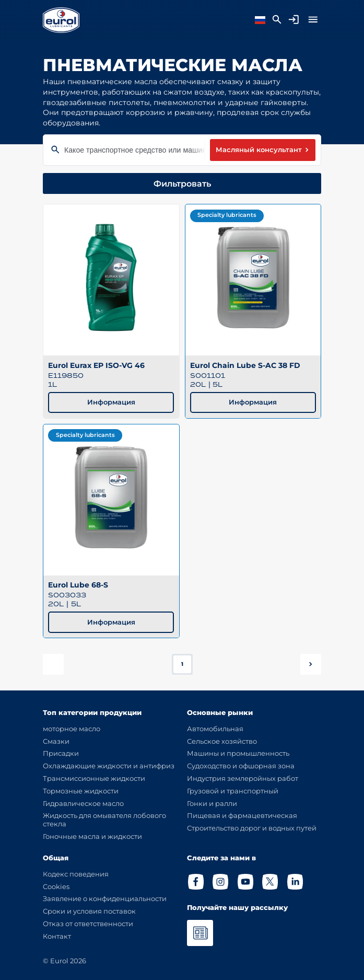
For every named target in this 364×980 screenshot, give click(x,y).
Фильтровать (182, 184)
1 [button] (182, 664)
